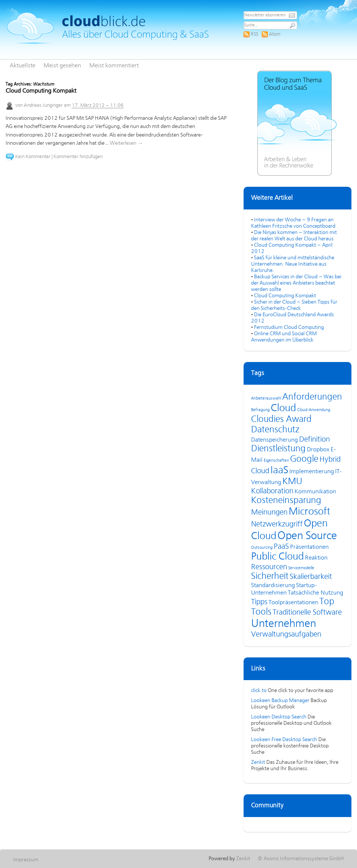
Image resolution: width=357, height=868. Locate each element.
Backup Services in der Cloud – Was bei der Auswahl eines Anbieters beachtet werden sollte (296, 283)
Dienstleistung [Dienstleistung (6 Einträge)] (278, 449)
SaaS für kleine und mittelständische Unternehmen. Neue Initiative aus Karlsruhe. (293, 264)
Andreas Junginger (43, 105)
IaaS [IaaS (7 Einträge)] (279, 471)
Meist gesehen (62, 66)
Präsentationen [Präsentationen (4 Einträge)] (309, 547)
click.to (259, 691)
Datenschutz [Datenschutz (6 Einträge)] (275, 430)
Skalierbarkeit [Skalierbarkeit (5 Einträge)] (311, 577)
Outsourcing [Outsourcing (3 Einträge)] (262, 548)
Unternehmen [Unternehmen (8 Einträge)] (284, 624)
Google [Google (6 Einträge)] (304, 459)
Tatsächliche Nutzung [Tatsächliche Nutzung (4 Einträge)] (316, 593)
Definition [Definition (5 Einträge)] (314, 440)
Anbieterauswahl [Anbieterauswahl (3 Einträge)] (266, 398)
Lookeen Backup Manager (280, 701)
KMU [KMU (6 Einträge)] (292, 482)
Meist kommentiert (114, 66)
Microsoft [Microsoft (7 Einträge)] (309, 512)
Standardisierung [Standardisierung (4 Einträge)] (273, 586)
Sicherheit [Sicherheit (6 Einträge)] (270, 576)
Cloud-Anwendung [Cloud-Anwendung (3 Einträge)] (314, 410)
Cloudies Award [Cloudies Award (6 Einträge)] (281, 419)
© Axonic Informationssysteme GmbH (301, 859)
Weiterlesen (126, 143)
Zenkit (258, 762)
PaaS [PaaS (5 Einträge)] (281, 547)
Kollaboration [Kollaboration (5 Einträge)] (272, 491)
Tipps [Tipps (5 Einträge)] (259, 602)
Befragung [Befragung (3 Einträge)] (260, 410)
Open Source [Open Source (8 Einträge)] (307, 536)
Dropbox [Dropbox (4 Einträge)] (318, 450)
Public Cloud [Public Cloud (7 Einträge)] (277, 557)
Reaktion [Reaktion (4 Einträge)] (316, 558)
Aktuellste (22, 66)
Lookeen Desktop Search (279, 717)
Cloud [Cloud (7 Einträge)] (283, 409)
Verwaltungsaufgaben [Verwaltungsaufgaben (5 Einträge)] (286, 635)
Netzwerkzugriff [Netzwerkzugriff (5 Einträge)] (277, 524)
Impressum (26, 860)
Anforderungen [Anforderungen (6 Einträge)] (312, 397)
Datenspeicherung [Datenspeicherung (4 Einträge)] (274, 440)
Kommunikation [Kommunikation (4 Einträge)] (315, 492)
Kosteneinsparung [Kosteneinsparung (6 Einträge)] (286, 501)
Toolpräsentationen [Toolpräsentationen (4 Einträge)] (293, 603)
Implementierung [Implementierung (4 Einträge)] (312, 472)
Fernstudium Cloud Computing (289, 327)
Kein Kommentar (33, 157)
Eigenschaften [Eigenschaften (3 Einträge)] (276, 461)
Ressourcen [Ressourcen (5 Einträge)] (269, 567)
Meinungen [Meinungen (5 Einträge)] (269, 513)
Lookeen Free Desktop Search (284, 740)
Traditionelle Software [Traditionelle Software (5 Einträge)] (307, 613)
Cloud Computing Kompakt (41, 91)
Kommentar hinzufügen (78, 157)
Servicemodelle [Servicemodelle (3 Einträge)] (301, 568)
